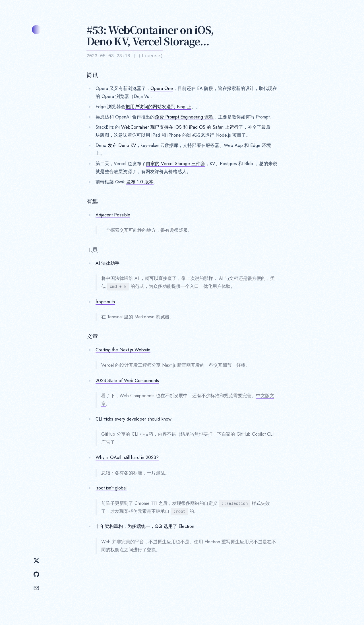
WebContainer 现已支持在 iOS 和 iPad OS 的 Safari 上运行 (180, 127)
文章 (92, 336)
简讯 (92, 75)
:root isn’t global (111, 488)
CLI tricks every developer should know (134, 419)
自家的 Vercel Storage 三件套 (175, 164)
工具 (92, 250)
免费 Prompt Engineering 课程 (184, 117)
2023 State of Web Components (127, 381)
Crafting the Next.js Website (123, 350)
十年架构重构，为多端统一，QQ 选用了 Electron (145, 526)
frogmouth (105, 302)
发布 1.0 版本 (140, 182)
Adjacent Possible (113, 215)
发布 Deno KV (122, 145)
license (151, 56)
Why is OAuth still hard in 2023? (127, 457)
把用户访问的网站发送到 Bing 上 (158, 107)
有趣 (92, 201)
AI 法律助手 (107, 263)
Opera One (162, 88)
